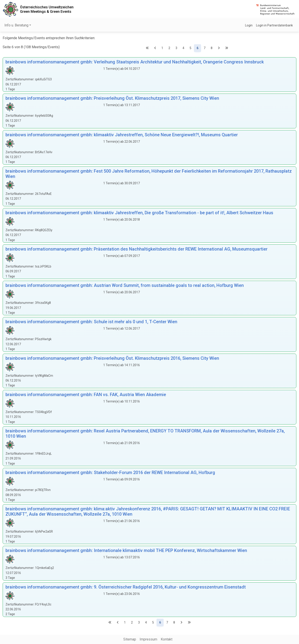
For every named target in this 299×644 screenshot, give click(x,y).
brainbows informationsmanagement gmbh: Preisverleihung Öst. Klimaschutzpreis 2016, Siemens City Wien (112, 358)
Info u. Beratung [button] (16, 25)
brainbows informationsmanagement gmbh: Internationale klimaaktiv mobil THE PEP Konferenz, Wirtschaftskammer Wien (126, 550)
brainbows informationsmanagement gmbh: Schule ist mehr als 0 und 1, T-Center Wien (91, 322)
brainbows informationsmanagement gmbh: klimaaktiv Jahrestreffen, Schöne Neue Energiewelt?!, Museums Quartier (122, 135)
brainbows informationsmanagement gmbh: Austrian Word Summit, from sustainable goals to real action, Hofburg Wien (125, 285)
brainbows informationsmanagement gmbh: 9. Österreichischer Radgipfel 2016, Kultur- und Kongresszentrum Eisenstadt (126, 587)
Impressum (148, 639)
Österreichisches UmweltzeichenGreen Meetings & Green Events (47, 9)
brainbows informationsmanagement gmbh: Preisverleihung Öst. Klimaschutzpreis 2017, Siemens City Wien (112, 98)
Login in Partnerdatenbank (274, 25)
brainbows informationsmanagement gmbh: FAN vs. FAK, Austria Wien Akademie (86, 395)
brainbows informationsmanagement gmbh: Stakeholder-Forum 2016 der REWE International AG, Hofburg (110, 472)
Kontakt (167, 639)
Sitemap (130, 639)
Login (249, 25)
